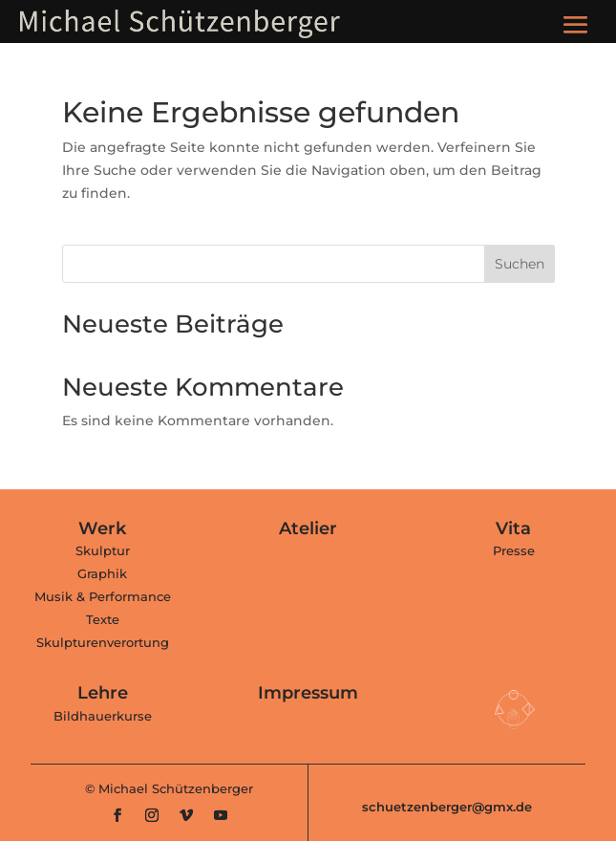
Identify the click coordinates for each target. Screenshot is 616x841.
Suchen (520, 264)
